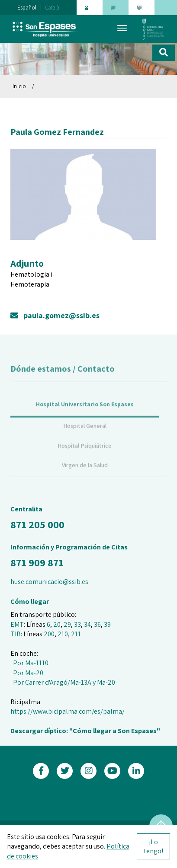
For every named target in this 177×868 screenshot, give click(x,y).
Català (52, 8)
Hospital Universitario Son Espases (85, 411)
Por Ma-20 (28, 673)
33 (77, 624)
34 (87, 624)
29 (67, 624)
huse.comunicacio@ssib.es (49, 582)
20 (57, 624)
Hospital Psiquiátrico (85, 452)
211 (76, 634)
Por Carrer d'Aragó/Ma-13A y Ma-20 (64, 682)
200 (49, 634)
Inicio (19, 86)
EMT (17, 624)
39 (107, 624)
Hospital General (85, 432)
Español (27, 8)
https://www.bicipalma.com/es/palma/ (68, 711)
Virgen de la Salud (85, 472)
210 (63, 634)
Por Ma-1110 (31, 663)
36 (97, 624)
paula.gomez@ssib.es (55, 315)
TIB (16, 634)
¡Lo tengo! (153, 846)
